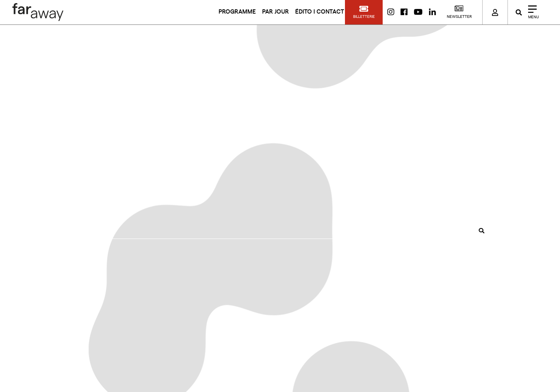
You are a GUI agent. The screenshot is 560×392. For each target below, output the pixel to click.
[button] (364, 12)
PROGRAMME (237, 12)
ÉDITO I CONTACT (320, 12)
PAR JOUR (276, 12)
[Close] (531, 12)
